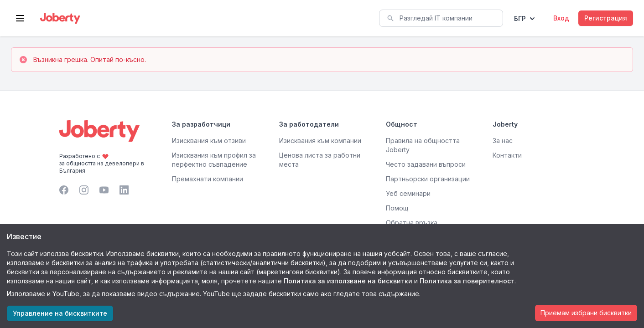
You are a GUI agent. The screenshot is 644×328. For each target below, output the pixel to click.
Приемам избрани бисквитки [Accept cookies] (586, 313)
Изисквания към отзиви (209, 141)
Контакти (507, 155)
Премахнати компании (208, 179)
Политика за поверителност (467, 281)
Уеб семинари (408, 193)
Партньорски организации (428, 179)
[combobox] (441, 18)
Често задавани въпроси (426, 164)
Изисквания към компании (320, 141)
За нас (503, 141)
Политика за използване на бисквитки (348, 281)
